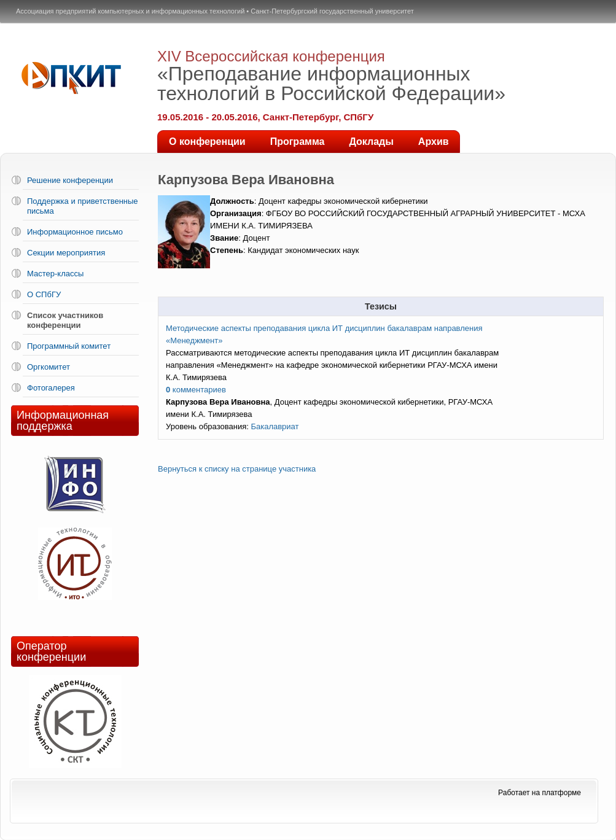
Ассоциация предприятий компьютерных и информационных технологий (130, 11)
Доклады (371, 142)
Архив (434, 142)
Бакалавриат (275, 426)
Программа (298, 142)
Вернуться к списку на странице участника (237, 469)
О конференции (207, 142)
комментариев (196, 390)
